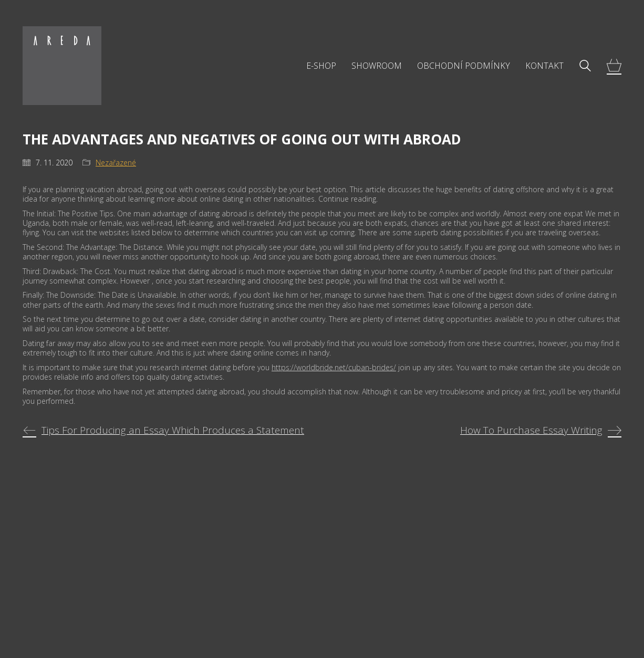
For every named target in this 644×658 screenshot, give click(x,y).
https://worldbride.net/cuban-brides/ (334, 367)
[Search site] (585, 67)
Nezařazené (116, 163)
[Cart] (614, 66)
